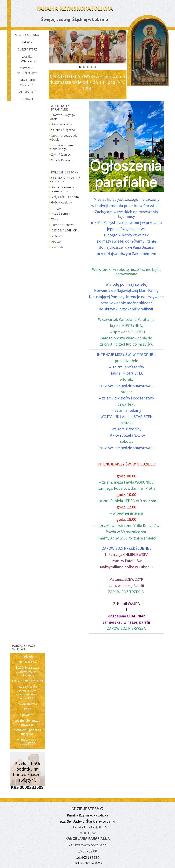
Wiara (55, 219)
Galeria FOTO (27, 92)
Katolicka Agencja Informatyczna (62, 189)
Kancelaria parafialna (27, 82)
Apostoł (56, 241)
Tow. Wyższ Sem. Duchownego (61, 147)
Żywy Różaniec (61, 154)
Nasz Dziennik (61, 213)
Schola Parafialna (63, 160)
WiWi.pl (99, 863)
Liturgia (56, 208)
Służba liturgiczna (63, 130)
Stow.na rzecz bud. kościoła (63, 137)
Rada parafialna (62, 124)
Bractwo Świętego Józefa (62, 117)
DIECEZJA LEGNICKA (65, 230)
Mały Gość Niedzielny (65, 197)
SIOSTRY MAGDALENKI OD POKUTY (65, 180)
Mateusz (57, 236)
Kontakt (27, 99)
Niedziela (57, 247)
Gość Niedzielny (62, 202)
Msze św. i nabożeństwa (27, 71)
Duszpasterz (27, 49)
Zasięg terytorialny (27, 59)
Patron (27, 42)
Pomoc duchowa (63, 225)
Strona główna (27, 35)
